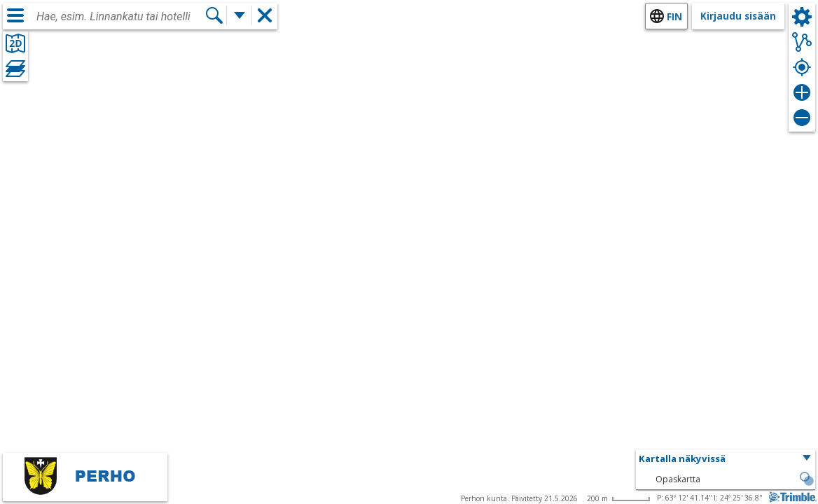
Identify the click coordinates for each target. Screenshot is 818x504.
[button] (726, 459)
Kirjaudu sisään (738, 16)
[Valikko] (15, 15)
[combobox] (120, 17)
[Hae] (214, 15)
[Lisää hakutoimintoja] (240, 15)
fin (674, 16)
